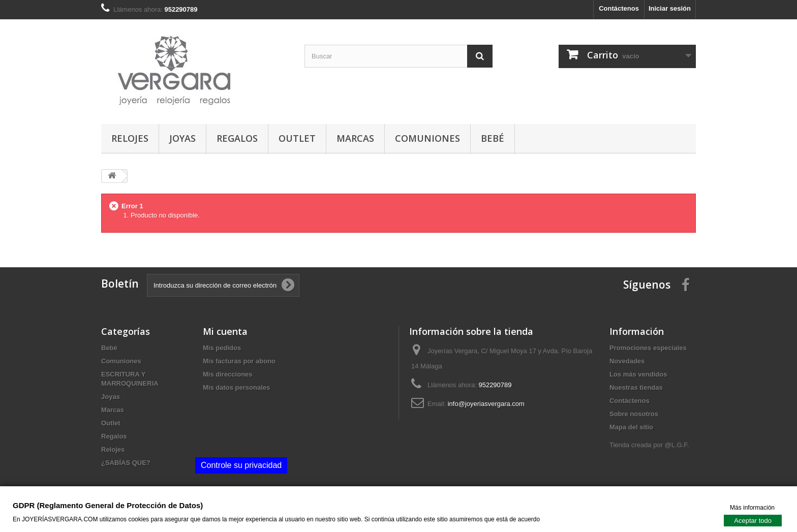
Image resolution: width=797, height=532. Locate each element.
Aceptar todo (753, 520)
